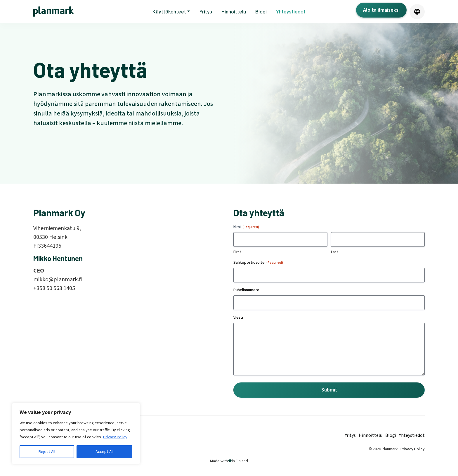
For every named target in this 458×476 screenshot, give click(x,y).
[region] (76, 434)
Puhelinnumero (246, 290)
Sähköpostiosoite (258, 263)
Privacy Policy (115, 437)
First (237, 252)
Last (335, 252)
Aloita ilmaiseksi (381, 10)
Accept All (104, 452)
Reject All (47, 452)
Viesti (238, 318)
